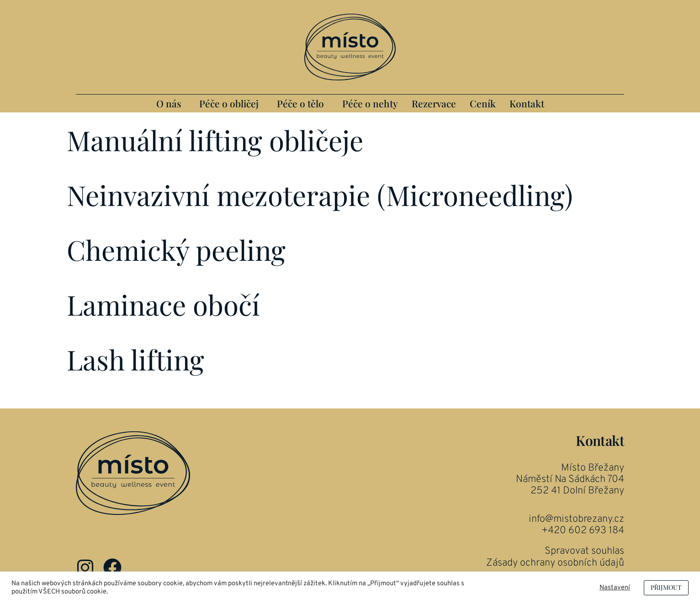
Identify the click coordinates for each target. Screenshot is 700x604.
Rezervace (434, 103)
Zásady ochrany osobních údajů (555, 563)
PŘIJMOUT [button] (666, 587)
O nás (169, 103)
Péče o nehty (370, 103)
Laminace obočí (163, 304)
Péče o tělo (300, 103)
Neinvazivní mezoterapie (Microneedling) (320, 195)
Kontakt (527, 103)
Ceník (483, 103)
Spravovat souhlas (584, 551)
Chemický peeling (176, 249)
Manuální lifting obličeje (215, 140)
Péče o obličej (229, 103)
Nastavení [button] (615, 588)
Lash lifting (135, 359)
